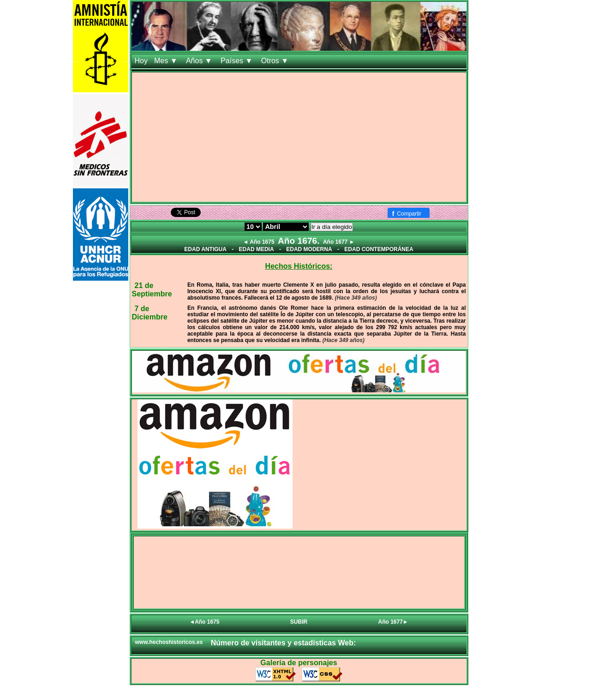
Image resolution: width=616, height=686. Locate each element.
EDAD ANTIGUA (205, 249)
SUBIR (299, 622)
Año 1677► (393, 622)
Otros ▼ (276, 61)
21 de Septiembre (152, 290)
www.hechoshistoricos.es (169, 642)
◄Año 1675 (204, 622)
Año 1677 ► (339, 242)
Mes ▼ (167, 61)
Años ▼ (200, 61)
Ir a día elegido (332, 227)
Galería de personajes (299, 663)
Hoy (141, 61)
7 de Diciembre (150, 313)
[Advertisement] (299, 137)
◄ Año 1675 (258, 242)
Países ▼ (238, 61)
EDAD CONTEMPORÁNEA (379, 249)
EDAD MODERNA (309, 249)
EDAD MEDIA (257, 249)
